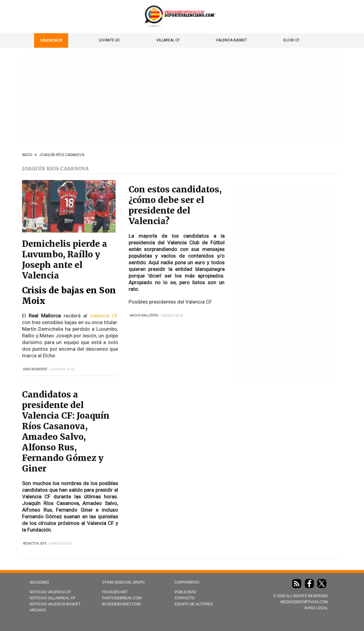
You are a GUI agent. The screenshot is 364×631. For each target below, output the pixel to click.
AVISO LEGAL (316, 608)
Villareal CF (168, 40)
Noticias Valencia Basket (55, 604)
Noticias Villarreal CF (53, 598)
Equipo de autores (194, 604)
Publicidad (185, 592)
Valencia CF (51, 40)
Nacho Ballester (144, 315)
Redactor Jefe (35, 544)
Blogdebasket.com (121, 604)
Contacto (184, 598)
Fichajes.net (115, 592)
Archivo (38, 610)
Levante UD (109, 40)
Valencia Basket (231, 40)
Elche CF (291, 40)
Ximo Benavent (35, 369)
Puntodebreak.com (122, 598)
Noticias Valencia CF (50, 592)
